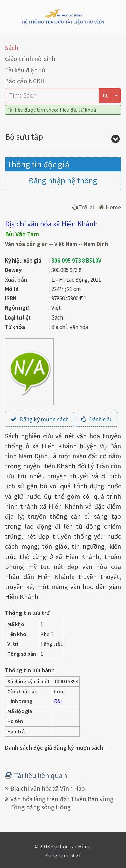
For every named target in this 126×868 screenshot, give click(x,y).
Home (110, 207)
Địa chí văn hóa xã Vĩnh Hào (48, 788)
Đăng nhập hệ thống (63, 181)
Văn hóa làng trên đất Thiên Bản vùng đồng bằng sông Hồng (62, 803)
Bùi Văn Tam (22, 234)
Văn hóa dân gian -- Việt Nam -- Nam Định (56, 244)
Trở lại (83, 207)
